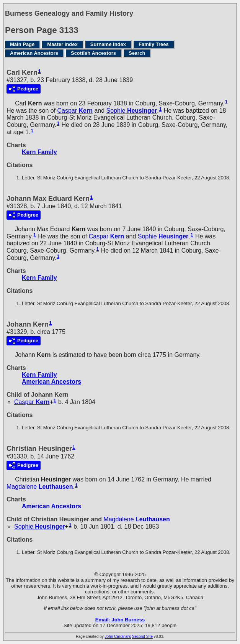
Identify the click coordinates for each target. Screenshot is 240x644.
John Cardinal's (118, 637)
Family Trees (154, 44)
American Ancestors (34, 53)
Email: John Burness (120, 620)
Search (137, 53)
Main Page (22, 44)
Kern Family (39, 152)
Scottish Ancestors (93, 53)
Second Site (142, 637)
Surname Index (108, 44)
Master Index (62, 44)
